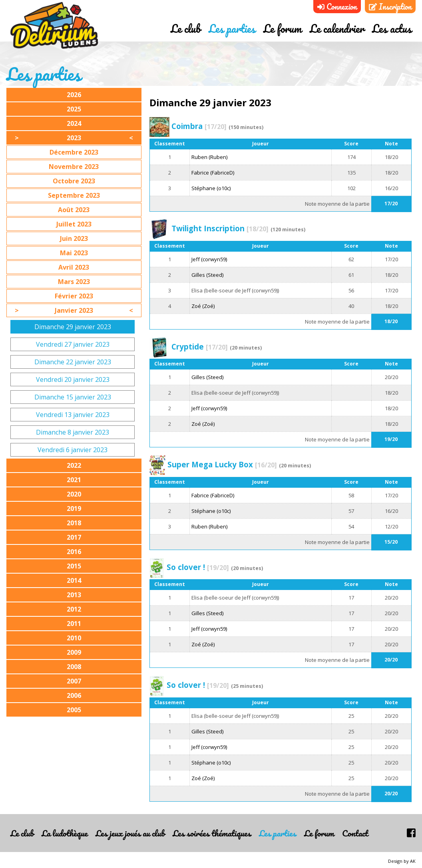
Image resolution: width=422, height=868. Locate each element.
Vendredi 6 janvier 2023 (73, 450)
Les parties (232, 29)
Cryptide (200, 347)
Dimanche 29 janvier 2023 (73, 327)
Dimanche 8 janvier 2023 (73, 432)
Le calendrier (337, 29)
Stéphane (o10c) (211, 188)
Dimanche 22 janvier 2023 (73, 362)
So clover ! (198, 567)
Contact (355, 833)
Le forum (283, 29)
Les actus (392, 29)
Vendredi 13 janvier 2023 (73, 415)
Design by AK (402, 861)
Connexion (337, 7)
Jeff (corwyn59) (209, 259)
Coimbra (199, 126)
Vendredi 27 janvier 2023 (73, 344)
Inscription (390, 7)
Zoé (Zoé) (203, 306)
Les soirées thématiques (212, 833)
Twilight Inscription (220, 228)
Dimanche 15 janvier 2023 (73, 397)
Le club (186, 29)
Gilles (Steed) (207, 275)
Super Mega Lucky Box (222, 464)
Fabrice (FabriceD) (213, 173)
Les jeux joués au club (130, 833)
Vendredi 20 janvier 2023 (73, 379)
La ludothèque (65, 833)
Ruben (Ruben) (209, 157)
